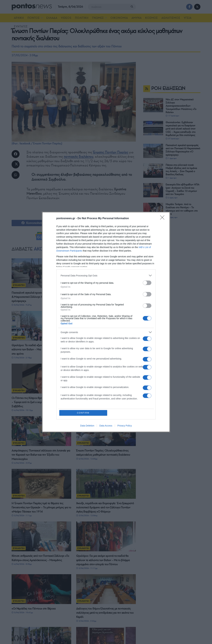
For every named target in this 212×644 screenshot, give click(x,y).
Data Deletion (87, 426)
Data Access (106, 426)
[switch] (147, 283)
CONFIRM (83, 413)
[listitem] (106, 275)
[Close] (163, 219)
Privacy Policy (125, 426)
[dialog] (106, 322)
